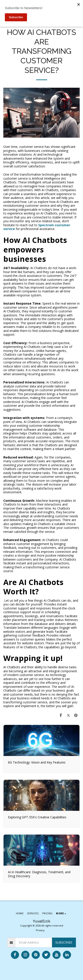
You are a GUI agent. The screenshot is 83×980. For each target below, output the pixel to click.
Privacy (40, 930)
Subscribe (64, 942)
